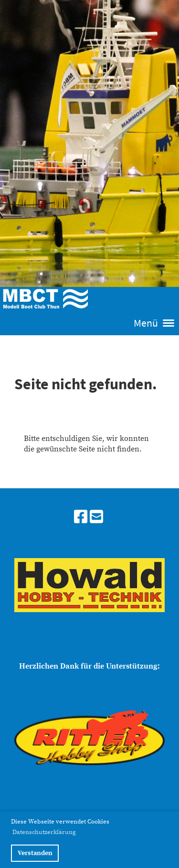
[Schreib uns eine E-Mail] (96, 518)
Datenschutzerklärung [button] (44, 832)
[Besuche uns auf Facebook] (81, 518)
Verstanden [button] (35, 853)
